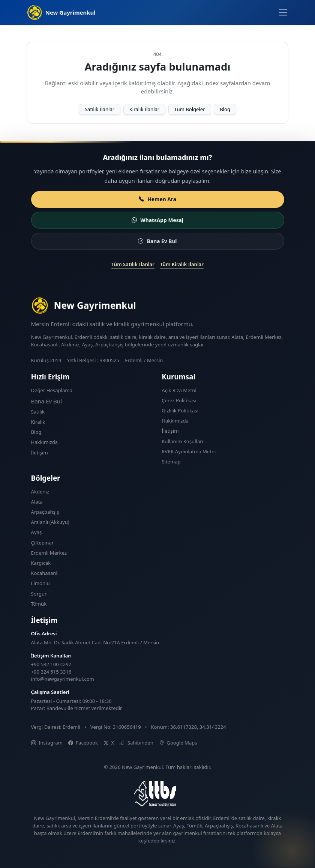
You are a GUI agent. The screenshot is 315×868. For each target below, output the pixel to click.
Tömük (39, 604)
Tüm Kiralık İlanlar (182, 264)
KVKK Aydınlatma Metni (189, 451)
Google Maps (178, 743)
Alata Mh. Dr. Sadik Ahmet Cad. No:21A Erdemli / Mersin (95, 642)
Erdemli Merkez (49, 553)
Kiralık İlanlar (145, 109)
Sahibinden (136, 743)
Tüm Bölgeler (190, 109)
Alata (37, 502)
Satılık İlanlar (100, 109)
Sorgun (40, 594)
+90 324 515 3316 (51, 672)
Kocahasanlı (45, 573)
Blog (225, 109)
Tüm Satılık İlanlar (133, 264)
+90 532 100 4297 (51, 664)
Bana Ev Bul (47, 401)
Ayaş (37, 532)
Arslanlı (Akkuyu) (50, 522)
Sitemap (171, 462)
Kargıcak (41, 563)
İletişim (40, 453)
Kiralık (38, 422)
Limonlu (40, 583)
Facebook (83, 743)
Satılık (38, 412)
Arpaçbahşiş (45, 512)
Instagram (47, 743)
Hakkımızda (45, 442)
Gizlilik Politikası (180, 411)
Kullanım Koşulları (182, 441)
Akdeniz (40, 492)
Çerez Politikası (179, 400)
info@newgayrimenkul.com (63, 679)
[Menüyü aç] (283, 12)
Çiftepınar (43, 543)
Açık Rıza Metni (179, 390)
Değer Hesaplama (52, 390)
